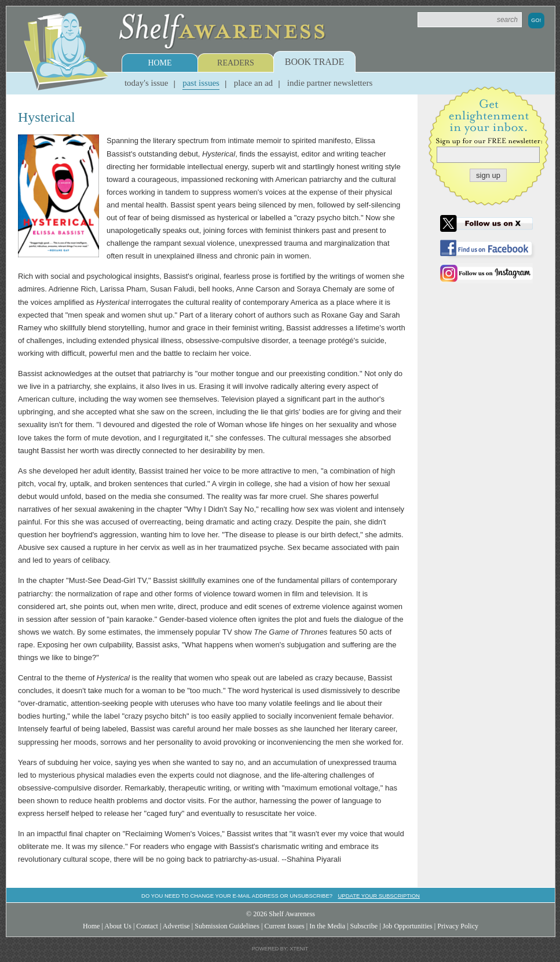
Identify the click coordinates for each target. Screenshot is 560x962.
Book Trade (314, 62)
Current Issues (284, 926)
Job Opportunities (408, 926)
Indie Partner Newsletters (330, 83)
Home (160, 63)
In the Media (327, 926)
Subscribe (364, 926)
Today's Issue (147, 83)
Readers (236, 63)
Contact (147, 926)
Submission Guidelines (227, 926)
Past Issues (201, 83)
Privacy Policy (458, 926)
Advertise (176, 926)
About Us (118, 926)
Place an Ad (253, 83)
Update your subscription (378, 896)
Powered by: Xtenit (280, 949)
